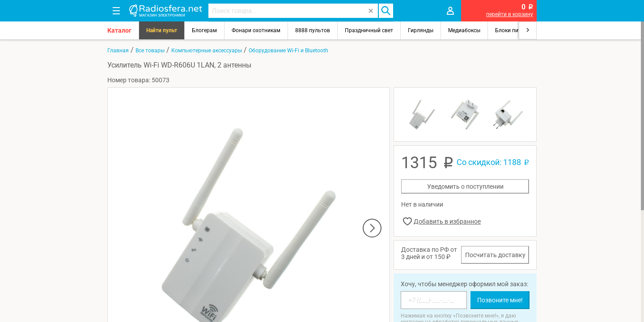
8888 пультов (313, 30)
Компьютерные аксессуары (207, 51)
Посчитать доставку (495, 255)
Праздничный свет (369, 30)
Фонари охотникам (256, 30)
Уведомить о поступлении (465, 186)
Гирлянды (421, 30)
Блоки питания (514, 30)
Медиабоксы (464, 30)
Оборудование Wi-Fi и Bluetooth (288, 51)
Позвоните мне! (500, 300)
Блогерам (204, 30)
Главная (118, 51)
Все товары (150, 51)
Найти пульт (162, 30)
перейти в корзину (510, 14)
